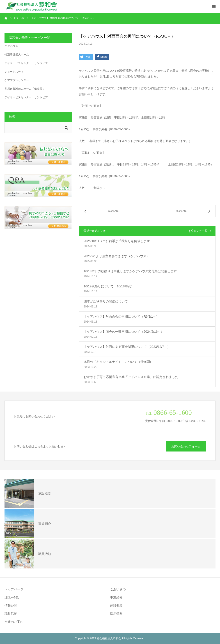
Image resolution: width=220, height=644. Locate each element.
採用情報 (116, 614)
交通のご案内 (14, 622)
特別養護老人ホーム (17, 55)
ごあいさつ (118, 589)
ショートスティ (14, 72)
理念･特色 (12, 597)
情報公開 (11, 605)
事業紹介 (116, 597)
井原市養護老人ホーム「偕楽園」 (25, 89)
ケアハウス (11, 46)
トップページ (14, 589)
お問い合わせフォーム (186, 446)
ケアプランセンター (17, 80)
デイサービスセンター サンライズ (26, 63)
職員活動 (11, 614)
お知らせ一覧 (198, 231)
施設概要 (116, 605)
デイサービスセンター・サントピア (26, 97)
